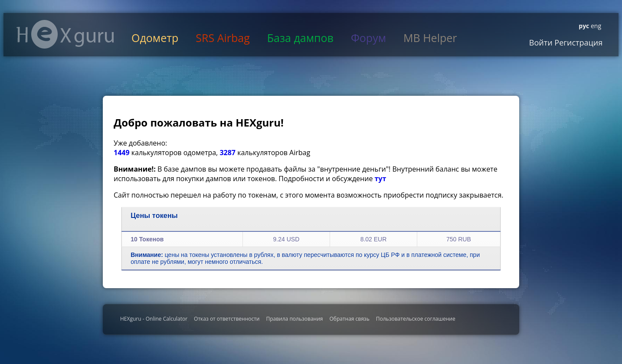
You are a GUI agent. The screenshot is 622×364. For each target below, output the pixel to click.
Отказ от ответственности (227, 319)
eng (595, 26)
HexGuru (65, 34)
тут (381, 179)
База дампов (300, 38)
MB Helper (430, 38)
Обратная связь (349, 319)
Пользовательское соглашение (416, 319)
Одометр (155, 38)
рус (584, 26)
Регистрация (578, 42)
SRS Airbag (223, 38)
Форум (368, 38)
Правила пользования (294, 319)
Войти (541, 42)
